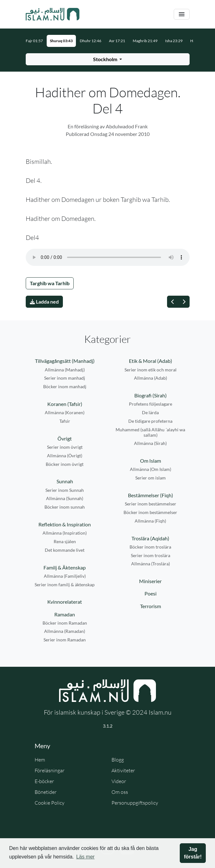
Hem (40, 760)
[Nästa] (184, 302)
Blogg (118, 760)
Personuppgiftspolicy (135, 803)
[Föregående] (173, 302)
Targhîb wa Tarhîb (50, 283)
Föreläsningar (50, 770)
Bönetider (46, 792)
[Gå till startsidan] (53, 14)
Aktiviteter (123, 770)
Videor (119, 781)
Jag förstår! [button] (193, 853)
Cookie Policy (50, 803)
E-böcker (44, 781)
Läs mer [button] (85, 857)
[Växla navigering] (182, 14)
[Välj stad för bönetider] (108, 59)
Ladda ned (44, 302)
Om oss (120, 792)
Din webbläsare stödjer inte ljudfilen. (108, 257)
